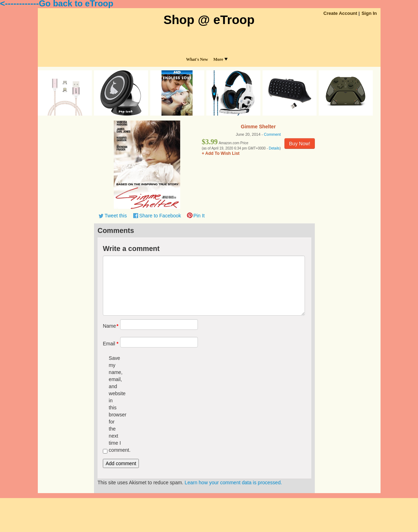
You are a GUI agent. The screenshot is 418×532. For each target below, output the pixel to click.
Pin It (199, 216)
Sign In (369, 13)
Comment (272, 134)
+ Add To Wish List (221, 153)
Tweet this (116, 216)
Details (274, 148)
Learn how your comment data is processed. (233, 483)
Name (109, 326)
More (220, 59)
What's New (197, 59)
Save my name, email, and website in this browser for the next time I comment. (115, 404)
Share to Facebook (160, 216)
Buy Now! (300, 144)
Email (109, 344)
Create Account (340, 13)
